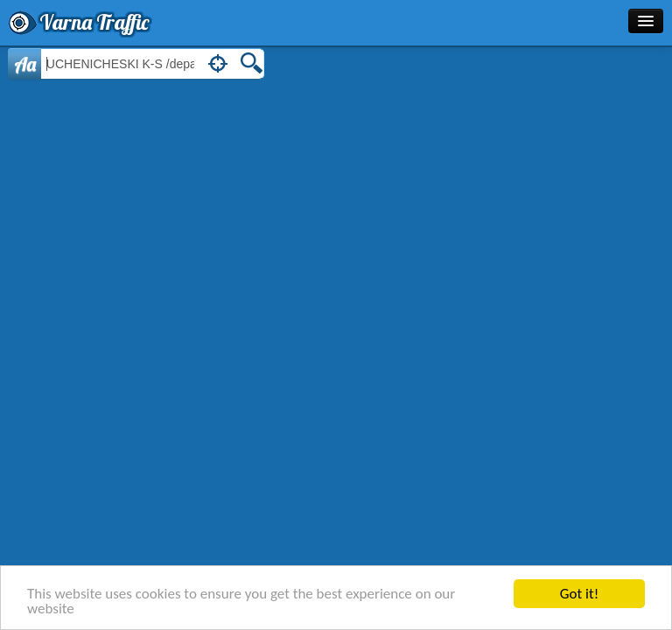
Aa (25, 64)
